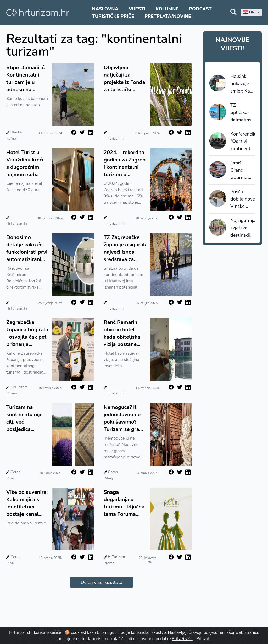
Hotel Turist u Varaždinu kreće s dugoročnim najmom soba (26, 163)
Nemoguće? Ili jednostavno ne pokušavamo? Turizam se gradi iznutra (124, 418)
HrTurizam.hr (114, 139)
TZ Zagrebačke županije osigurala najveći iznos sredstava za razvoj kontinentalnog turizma (125, 248)
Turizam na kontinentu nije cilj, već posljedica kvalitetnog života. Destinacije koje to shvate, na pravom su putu (25, 418)
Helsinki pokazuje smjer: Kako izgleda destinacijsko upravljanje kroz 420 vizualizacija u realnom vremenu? (243, 84)
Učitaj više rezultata (101, 582)
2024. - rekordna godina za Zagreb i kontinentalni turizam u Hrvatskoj (125, 164)
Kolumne (167, 9)
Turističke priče (113, 16)
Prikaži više (182, 639)
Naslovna (105, 9)
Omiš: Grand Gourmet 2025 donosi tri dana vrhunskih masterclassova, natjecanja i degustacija (243, 170)
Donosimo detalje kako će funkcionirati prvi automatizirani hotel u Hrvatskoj (27, 248)
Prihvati (203, 639)
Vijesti (137, 9)
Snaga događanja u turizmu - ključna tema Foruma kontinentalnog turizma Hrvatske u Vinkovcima (125, 503)
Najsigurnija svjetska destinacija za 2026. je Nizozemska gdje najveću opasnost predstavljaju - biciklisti (243, 228)
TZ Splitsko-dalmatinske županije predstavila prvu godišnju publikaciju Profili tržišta (243, 113)
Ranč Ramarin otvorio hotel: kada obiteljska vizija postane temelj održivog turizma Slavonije (122, 333)
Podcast (200, 9)
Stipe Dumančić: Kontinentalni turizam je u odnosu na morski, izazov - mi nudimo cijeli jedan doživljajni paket (26, 79)
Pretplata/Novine (168, 16)
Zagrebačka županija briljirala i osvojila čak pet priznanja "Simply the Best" (27, 333)
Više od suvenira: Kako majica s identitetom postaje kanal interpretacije (27, 503)
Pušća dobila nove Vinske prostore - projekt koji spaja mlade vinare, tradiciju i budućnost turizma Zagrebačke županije (243, 199)
